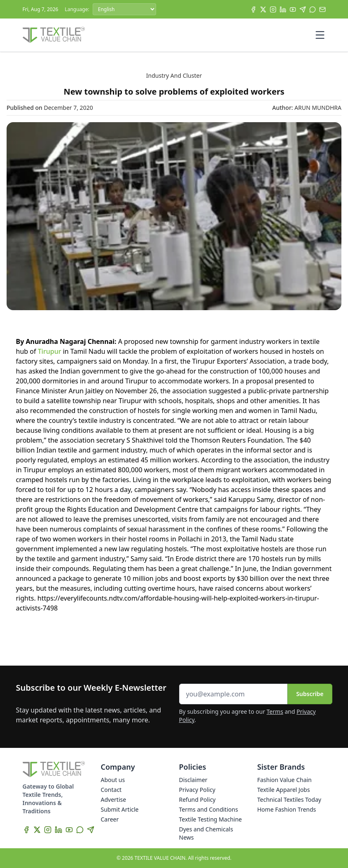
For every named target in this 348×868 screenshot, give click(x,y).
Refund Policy (197, 800)
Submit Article (120, 809)
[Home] (54, 35)
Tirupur (50, 351)
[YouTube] (293, 9)
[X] (263, 9)
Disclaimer (193, 780)
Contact (111, 790)
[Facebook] (253, 9)
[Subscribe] (322, 9)
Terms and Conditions (209, 809)
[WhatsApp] (313, 9)
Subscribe (310, 694)
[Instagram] (273, 9)
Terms (275, 711)
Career (110, 819)
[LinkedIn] (283, 9)
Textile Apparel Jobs (284, 790)
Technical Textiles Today (289, 800)
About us (113, 780)
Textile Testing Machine (211, 819)
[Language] (124, 9)
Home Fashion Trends (287, 809)
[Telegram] (303, 9)
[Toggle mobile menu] (320, 35)
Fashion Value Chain (285, 780)
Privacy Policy (197, 790)
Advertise (114, 800)
